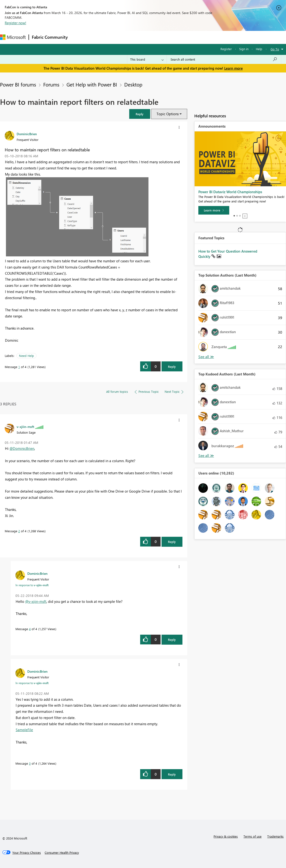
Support (200, 37)
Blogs (161, 37)
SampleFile (24, 730)
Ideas (119, 37)
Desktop (133, 84)
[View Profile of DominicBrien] (27, 134)
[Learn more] (214, 210)
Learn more (234, 68)
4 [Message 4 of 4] (30, 629)
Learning (180, 37)
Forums (79, 37)
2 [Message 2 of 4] (19, 531)
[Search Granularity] (147, 59)
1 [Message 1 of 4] (19, 367)
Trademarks (275, 836)
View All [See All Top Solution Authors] (206, 357)
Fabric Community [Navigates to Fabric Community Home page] (50, 37)
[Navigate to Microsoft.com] (13, 37)
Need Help (26, 356)
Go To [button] (275, 49)
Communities (140, 37)
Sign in (244, 49)
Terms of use (253, 836)
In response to (32, 585)
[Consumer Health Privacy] (62, 853)
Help (259, 49)
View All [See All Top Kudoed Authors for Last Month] (206, 456)
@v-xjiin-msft (36, 601)
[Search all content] (224, 59)
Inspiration (99, 37)
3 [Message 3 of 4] (30, 763)
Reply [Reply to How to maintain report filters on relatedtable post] (172, 367)
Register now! (15, 23)
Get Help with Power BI (92, 84)
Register (226, 49)
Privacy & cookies (226, 836)
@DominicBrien (22, 448)
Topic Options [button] (168, 114)
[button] (140, 114)
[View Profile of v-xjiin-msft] (25, 427)
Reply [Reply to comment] (172, 542)
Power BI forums (18, 84)
